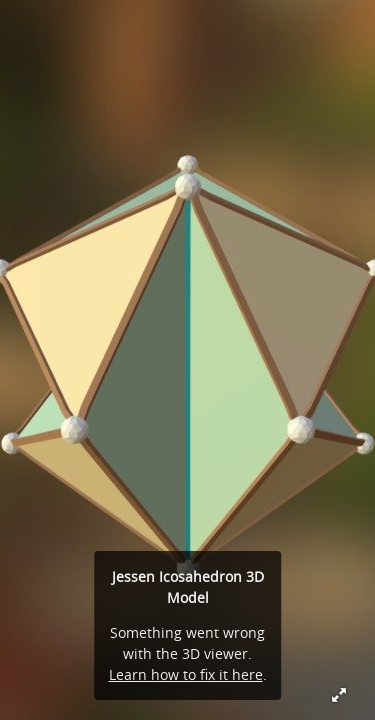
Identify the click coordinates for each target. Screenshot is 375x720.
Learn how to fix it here (186, 674)
